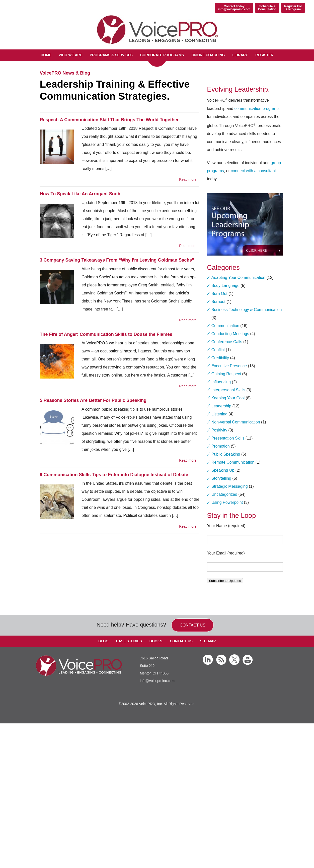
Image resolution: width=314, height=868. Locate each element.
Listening (219, 414)
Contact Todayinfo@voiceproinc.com (234, 8)
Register (264, 55)
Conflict (218, 350)
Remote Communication (233, 462)
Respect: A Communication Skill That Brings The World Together (109, 120)
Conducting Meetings (230, 334)
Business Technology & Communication (247, 310)
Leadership (221, 406)
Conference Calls (227, 342)
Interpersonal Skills (228, 390)
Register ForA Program (293, 8)
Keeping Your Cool (228, 398)
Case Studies (129, 641)
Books (156, 641)
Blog (103, 641)
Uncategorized (224, 494)
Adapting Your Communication (238, 277)
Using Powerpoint (227, 502)
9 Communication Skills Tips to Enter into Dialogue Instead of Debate (114, 475)
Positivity (219, 430)
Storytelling (221, 478)
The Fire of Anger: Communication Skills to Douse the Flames (106, 334)
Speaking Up (223, 470)
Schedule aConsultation (267, 8)
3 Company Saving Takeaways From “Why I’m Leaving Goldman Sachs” (117, 260)
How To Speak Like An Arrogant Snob (80, 194)
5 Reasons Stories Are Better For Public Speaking (93, 400)
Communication (225, 326)
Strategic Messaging (230, 486)
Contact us (192, 625)
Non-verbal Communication (236, 422)
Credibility (220, 358)
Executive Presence (229, 366)
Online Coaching (208, 55)
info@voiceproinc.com (157, 681)
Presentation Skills (228, 438)
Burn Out (219, 294)
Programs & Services (111, 55)
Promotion (221, 446)
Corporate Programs (162, 55)
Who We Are (70, 55)
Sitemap (208, 641)
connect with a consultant (253, 171)
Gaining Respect (226, 374)
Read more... (189, 179)
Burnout (218, 302)
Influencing (221, 382)
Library (240, 55)
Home (46, 55)
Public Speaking (226, 454)
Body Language (225, 286)
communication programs (257, 109)
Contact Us (181, 641)
